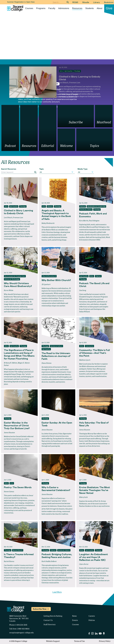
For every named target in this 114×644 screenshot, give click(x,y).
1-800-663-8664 (23, 629)
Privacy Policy (105, 641)
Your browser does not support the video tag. (57, 41)
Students (90, 8)
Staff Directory (50, 625)
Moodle (86, 2)
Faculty (52, 8)
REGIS (75, 2)
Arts (6, 207)
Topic (42, 169)
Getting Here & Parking (53, 616)
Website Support (53, 641)
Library (97, 2)
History (50, 207)
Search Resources (9, 169)
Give (109, 8)
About (100, 8)
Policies (92, 620)
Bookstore (109, 2)
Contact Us (48, 620)
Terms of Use (79, 641)
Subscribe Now (40, 609)
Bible (92, 276)
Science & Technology (12, 279)
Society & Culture (86, 210)
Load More (57, 592)
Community (89, 346)
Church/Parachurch (49, 276)
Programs (41, 8)
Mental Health (18, 550)
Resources (77, 8)
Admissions (64, 8)
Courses (29, 8)
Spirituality (14, 207)
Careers (92, 616)
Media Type (83, 169)
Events (75, 620)
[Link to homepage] (15, 8)
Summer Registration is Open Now (21, 2)
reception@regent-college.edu (22, 633)
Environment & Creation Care (15, 276)
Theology (23, 207)
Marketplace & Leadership (96, 207)
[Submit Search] (68, 2)
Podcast (83, 207)
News (74, 616)
